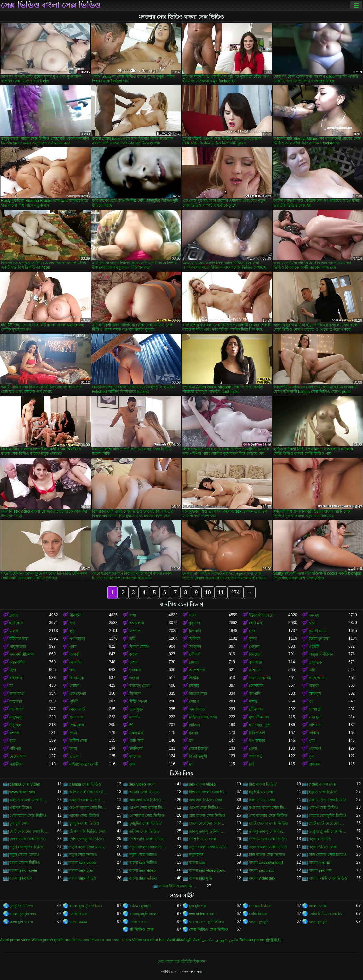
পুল (311, 756)
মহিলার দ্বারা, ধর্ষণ (203, 717)
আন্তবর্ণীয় (17, 662)
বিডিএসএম (138, 701)
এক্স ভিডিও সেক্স (262, 800)
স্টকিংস (195, 639)
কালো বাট (77, 709)
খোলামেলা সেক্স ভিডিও (28, 816)
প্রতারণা (315, 749)
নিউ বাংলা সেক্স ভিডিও (267, 855)
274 (235, 592)
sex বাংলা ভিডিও (263, 784)
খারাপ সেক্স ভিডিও (324, 808)
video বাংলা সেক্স (322, 784)
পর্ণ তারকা (77, 639)
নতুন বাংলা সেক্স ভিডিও (208, 847)
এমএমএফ (197, 709)
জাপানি (255, 694)
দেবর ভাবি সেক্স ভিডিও (28, 839)
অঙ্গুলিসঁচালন (321, 654)
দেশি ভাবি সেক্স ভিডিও (147, 839)
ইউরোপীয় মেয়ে (261, 615)
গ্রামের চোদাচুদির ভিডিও (328, 816)
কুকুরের (195, 623)
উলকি (194, 678)
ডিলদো (135, 694)
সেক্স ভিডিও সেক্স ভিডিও (209, 930)
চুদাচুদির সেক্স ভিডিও (145, 823)
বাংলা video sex (262, 878)
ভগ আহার (257, 741)
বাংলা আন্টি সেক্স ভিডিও (328, 878)
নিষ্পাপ (135, 631)
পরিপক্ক (15, 749)
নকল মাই (136, 733)
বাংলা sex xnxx (261, 870)
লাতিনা (195, 725)
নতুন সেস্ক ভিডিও (143, 855)
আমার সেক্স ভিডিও (144, 792)
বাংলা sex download (266, 863)
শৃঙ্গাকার (135, 670)
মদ (191, 741)
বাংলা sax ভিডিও (143, 863)
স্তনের (194, 733)
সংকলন (195, 647)
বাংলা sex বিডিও (83, 878)
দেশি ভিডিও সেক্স (203, 839)
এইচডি (314, 647)
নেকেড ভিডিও (260, 906)
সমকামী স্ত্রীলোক (22, 654)
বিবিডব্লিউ (257, 733)
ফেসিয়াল (256, 686)
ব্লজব (14, 615)
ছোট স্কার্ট (136, 741)
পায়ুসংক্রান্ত (18, 647)
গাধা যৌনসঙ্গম (260, 678)
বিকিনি (314, 733)
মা (11, 686)
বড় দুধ (314, 615)
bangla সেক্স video (25, 784)
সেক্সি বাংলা (138, 922)
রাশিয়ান (315, 725)
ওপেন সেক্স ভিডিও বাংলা (209, 808)
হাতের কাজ (198, 694)
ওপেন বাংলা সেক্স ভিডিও (89, 808)
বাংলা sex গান (320, 870)
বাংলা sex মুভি (201, 878)
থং (311, 701)
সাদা (192, 615)
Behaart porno (252, 940)
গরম (73, 647)
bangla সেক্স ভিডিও (85, 784)
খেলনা (254, 647)
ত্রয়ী (132, 639)
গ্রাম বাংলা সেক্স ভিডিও (207, 816)
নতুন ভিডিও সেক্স (323, 847)
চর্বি (251, 764)
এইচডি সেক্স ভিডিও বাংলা (89, 800)
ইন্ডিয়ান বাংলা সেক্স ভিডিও (209, 792)
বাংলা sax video (83, 863)
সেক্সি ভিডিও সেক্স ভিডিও (328, 914)
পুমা (312, 741)
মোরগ (194, 701)
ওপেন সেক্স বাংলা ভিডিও (149, 808)
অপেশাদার (197, 670)
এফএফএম (78, 694)
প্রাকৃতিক (315, 662)
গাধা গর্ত (256, 756)
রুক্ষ (132, 764)
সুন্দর (253, 639)
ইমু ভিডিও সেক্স (261, 792)
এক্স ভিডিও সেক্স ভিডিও (328, 800)
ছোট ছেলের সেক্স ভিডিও (268, 823)
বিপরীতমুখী (198, 756)
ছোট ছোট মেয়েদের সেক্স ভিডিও (328, 823)
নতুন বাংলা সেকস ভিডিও (149, 847)
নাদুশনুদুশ (17, 717)
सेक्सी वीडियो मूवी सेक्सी (184, 940)
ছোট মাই (256, 623)
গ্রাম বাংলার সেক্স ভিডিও (268, 816)
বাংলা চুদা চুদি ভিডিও (86, 906)
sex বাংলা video (202, 784)
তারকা (134, 678)
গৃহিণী (74, 701)
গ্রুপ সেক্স (77, 717)
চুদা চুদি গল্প (198, 906)
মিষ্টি (312, 670)
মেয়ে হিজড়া (199, 749)
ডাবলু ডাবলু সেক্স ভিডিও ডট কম (269, 831)
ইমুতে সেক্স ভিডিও (323, 792)
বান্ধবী (314, 686)
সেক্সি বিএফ (78, 914)
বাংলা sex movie (23, 870)
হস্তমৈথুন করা (319, 639)
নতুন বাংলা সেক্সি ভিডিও (268, 847)
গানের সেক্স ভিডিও (84, 816)
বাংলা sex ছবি (21, 878)
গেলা (253, 749)
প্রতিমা (74, 756)
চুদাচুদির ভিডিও (21, 906)
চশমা (73, 733)
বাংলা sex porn (82, 870)
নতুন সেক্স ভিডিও (83, 855)
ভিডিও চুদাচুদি (140, 906)
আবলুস (315, 694)
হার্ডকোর (16, 623)
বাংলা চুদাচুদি (259, 922)
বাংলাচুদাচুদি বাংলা (143, 914)
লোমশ (74, 686)
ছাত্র (13, 741)
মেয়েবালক (18, 756)
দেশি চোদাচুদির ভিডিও (87, 839)
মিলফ (14, 631)
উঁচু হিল (15, 725)
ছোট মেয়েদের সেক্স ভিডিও (29, 831)
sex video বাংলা (142, 784)
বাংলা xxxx (78, 922)
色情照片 (273, 940)
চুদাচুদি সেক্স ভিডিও (84, 823)
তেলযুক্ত (136, 709)
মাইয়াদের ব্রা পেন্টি (84, 764)
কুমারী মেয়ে (318, 631)
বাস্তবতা (16, 701)
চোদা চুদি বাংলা (21, 922)
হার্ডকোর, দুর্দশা (260, 725)
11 (221, 592)
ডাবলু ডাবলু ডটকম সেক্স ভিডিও (209, 831)
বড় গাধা (16, 709)
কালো (134, 654)
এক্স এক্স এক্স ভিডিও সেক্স (149, 800)
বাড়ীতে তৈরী (139, 686)
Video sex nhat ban (149, 940)
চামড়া (194, 662)
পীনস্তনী (75, 615)
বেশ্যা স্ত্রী (315, 709)
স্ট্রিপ (13, 670)
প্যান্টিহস (16, 764)
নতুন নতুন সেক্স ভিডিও (87, 847)
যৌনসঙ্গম (256, 709)
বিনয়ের (255, 654)
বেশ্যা (133, 662)
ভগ (72, 623)
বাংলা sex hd (320, 863)
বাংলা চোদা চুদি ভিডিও (207, 922)
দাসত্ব (253, 701)
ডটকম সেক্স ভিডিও (144, 831)
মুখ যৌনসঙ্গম (259, 717)
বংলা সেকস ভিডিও (25, 863)
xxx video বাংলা (202, 914)
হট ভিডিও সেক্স (141, 930)
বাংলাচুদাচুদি (318, 922)
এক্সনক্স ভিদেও (21, 808)
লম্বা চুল (315, 717)
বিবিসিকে (77, 678)
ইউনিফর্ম (136, 749)
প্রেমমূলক (77, 725)
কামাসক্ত (256, 662)
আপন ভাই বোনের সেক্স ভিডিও (89, 792)
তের (252, 631)
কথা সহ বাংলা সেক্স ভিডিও (269, 808)
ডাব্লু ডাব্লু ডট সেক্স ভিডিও (328, 831)
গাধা (133, 615)
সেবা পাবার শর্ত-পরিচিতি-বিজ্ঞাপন (181, 961)
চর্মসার (194, 686)
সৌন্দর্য (194, 654)
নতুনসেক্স (196, 855)
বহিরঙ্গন (16, 678)
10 (208, 592)
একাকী (74, 654)
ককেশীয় (76, 662)
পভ (72, 670)
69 (131, 725)
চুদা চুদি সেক (19, 823)
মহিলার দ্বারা (19, 639)
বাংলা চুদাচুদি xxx (23, 914)
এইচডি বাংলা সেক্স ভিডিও (29, 800)
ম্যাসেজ (135, 756)
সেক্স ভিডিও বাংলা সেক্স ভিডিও (51, 5)
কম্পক (14, 733)
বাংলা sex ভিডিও (143, 878)
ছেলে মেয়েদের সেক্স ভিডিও (209, 823)
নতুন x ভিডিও (320, 839)
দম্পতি (134, 717)
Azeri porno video (15, 940)
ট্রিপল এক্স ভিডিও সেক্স (88, 831)
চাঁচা (312, 623)
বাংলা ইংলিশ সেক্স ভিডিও (179, 886)
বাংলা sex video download (209, 870)
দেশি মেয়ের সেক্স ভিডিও (268, 839)
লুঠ (72, 631)
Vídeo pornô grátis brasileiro (56, 940)
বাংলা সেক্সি (318, 906)
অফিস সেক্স (78, 741)
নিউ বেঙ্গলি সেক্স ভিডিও (328, 855)
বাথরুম (314, 764)
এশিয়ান (255, 670)
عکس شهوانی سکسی (220, 940)
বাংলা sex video (142, 870)
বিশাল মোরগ (139, 647)
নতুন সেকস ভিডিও (25, 855)
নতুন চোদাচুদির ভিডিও (27, 847)
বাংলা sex (197, 863)
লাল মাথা (17, 694)
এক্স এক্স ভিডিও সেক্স (206, 800)
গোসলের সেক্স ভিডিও (147, 816)
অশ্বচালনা (137, 623)
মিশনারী (195, 631)
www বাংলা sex (22, 792)
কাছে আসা (317, 678)
